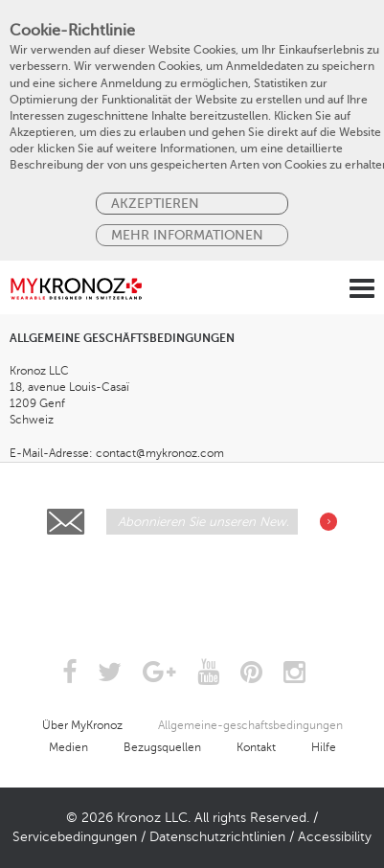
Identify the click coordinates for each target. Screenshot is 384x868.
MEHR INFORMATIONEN (187, 235)
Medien (68, 747)
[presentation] (193, 582)
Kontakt (256, 747)
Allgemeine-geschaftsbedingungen (250, 725)
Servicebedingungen (75, 837)
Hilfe (324, 747)
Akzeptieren (155, 203)
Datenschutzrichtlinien (217, 837)
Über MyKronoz (82, 725)
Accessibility (335, 837)
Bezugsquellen (162, 747)
